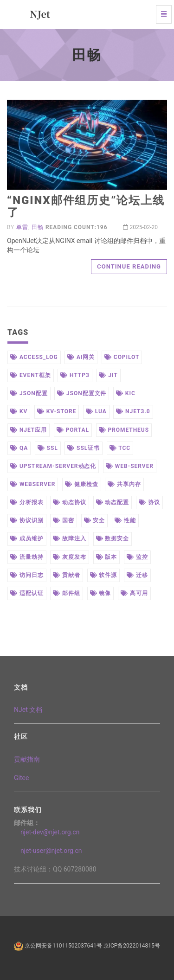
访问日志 (27, 575)
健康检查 (82, 484)
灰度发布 (70, 557)
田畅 (38, 227)
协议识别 (27, 520)
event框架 (31, 375)
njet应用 (29, 430)
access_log (34, 357)
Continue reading (129, 266)
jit (108, 375)
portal (73, 430)
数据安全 (113, 538)
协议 (149, 502)
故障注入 (70, 538)
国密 (64, 520)
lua (96, 411)
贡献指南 (27, 759)
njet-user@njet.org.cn (48, 851)
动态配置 (113, 502)
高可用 (134, 593)
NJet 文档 (28, 710)
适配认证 (27, 593)
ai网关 (81, 357)
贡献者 (67, 575)
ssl (48, 448)
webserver (33, 484)
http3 (75, 375)
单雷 (22, 227)
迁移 (137, 575)
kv (19, 411)
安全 (95, 520)
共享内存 (124, 484)
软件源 (104, 575)
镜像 (101, 593)
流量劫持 (27, 557)
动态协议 (70, 502)
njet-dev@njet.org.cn (47, 832)
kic (126, 393)
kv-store (57, 411)
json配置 (29, 393)
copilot (122, 357)
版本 (107, 557)
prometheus (124, 430)
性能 (125, 520)
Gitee (21, 778)
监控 (137, 557)
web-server (130, 466)
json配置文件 (82, 393)
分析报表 (27, 502)
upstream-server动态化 (53, 466)
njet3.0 (133, 411)
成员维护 (27, 538)
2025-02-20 (140, 227)
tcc (120, 448)
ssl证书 (84, 448)
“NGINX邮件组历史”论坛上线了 (86, 206)
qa (19, 448)
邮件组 (67, 593)
